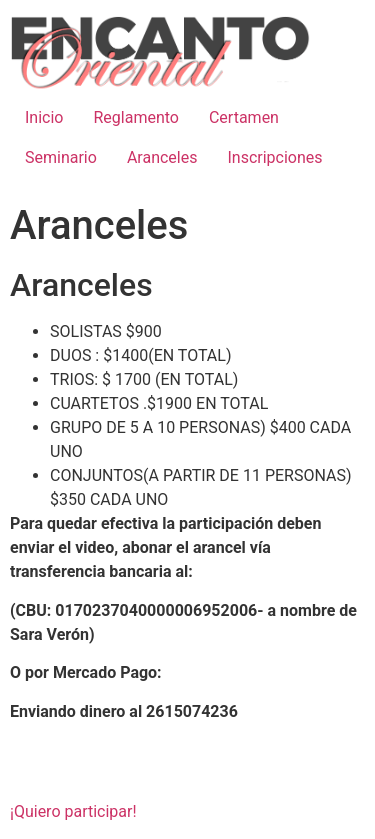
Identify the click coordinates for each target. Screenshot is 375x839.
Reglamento (135, 117)
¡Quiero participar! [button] (73, 811)
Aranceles (162, 157)
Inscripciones (274, 157)
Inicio (44, 117)
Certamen (244, 117)
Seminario (61, 157)
